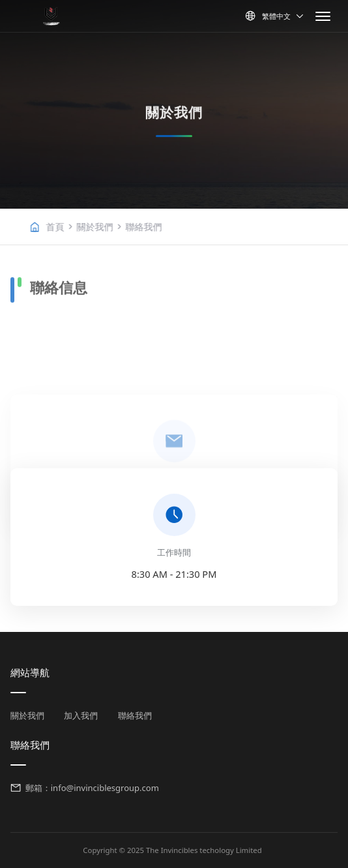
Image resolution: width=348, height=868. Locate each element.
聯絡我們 (181, 227)
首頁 (93, 227)
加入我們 (81, 715)
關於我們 (132, 227)
